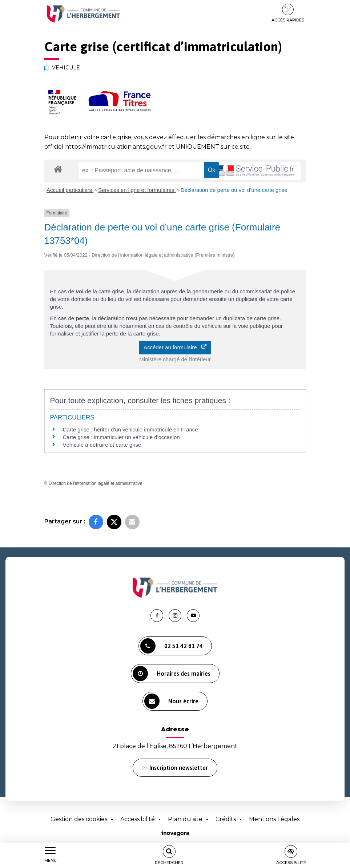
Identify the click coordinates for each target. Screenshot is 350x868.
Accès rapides (288, 13)
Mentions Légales (274, 819)
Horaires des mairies (172, 674)
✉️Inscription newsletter (175, 768)
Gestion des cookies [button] (79, 819)
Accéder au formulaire (175, 347)
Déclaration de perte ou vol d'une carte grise (234, 190)
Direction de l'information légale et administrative (96, 483)
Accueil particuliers (70, 190)
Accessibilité (138, 819)
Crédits (226, 819)
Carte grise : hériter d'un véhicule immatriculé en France (130, 429)
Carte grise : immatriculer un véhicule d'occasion (121, 437)
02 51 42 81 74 (172, 646)
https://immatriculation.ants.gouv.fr (116, 147)
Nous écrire (171, 701)
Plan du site (185, 819)
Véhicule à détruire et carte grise (102, 445)
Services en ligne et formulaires (137, 190)
